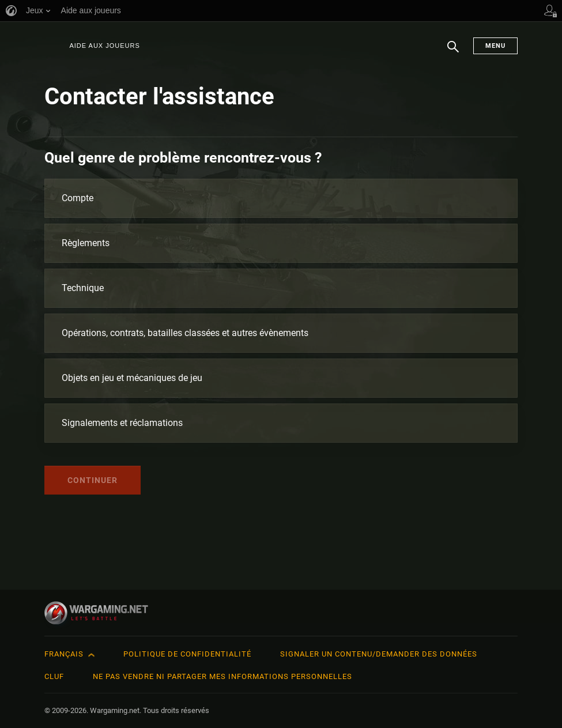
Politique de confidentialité (187, 654)
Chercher (453, 52)
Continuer (93, 480)
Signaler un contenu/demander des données (379, 654)
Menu (495, 46)
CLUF (54, 676)
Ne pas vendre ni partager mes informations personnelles (222, 676)
